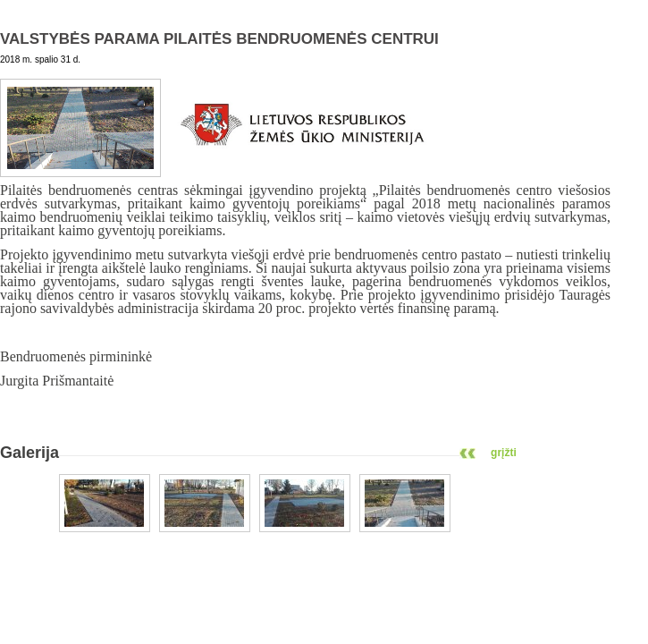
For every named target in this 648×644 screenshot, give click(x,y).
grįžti (504, 453)
